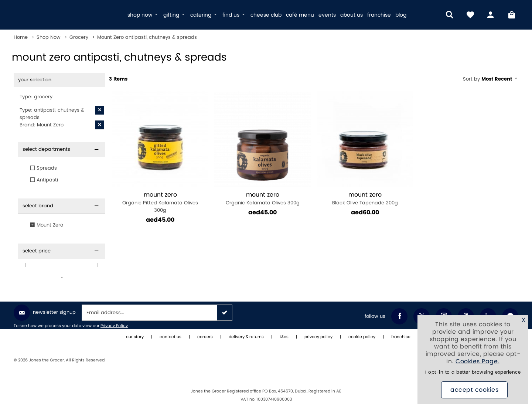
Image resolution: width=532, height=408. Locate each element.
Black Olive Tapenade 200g (365, 199)
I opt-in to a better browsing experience (473, 372)
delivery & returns (246, 337)
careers (205, 337)
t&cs (284, 337)
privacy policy (318, 337)
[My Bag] (512, 15)
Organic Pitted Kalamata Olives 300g (160, 202)
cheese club (266, 15)
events (327, 15)
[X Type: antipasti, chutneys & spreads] (99, 110)
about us (352, 15)
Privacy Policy (114, 326)
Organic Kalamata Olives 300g (262, 199)
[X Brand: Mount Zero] (99, 125)
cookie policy (362, 337)
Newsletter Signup (45, 313)
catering (204, 15)
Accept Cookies (474, 390)
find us (234, 15)
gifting (175, 15)
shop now (143, 15)
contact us (170, 337)
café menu (300, 15)
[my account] (491, 15)
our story (135, 337)
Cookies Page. (478, 361)
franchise (379, 15)
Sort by (491, 79)
